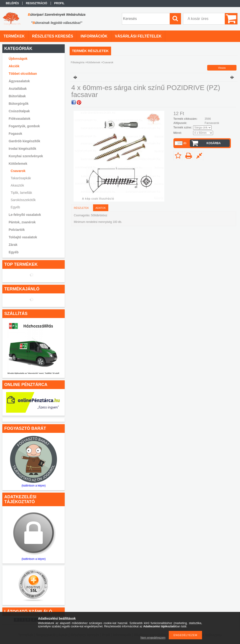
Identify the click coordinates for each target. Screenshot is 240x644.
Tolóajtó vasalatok (23, 237)
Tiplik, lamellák (21, 193)
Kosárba (214, 143)
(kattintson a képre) (34, 486)
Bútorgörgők (19, 104)
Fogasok (15, 134)
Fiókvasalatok (20, 119)
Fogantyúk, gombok (24, 126)
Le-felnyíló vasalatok (25, 215)
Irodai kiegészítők (22, 149)
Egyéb (15, 207)
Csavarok (18, 171)
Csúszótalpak (19, 111)
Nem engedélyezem (153, 638)
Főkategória (78, 62)
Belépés (12, 3)
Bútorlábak (17, 96)
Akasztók (17, 185)
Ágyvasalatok (19, 81)
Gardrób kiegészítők (24, 141)
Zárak (13, 245)
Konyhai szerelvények (26, 156)
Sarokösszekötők (23, 200)
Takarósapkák (21, 178)
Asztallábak (18, 89)
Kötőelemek (94, 62)
